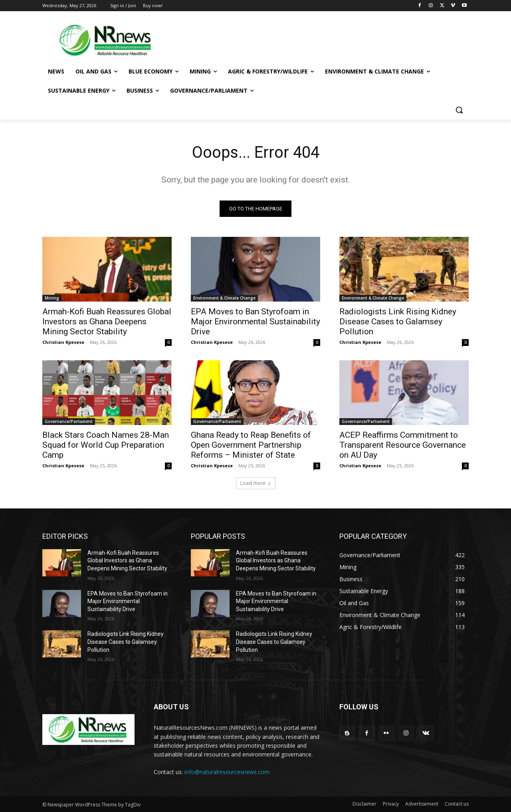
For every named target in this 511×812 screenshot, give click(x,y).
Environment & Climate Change (224, 298)
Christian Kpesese (63, 342)
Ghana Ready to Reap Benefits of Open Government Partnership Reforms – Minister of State (251, 445)
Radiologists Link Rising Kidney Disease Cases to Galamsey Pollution (398, 322)
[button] (459, 110)
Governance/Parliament (69, 421)
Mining (52, 298)
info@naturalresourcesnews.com (227, 772)
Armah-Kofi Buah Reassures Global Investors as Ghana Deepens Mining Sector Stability (107, 322)
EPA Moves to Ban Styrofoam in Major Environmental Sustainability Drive (255, 322)
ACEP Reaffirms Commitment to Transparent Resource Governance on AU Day (403, 445)
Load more (256, 483)
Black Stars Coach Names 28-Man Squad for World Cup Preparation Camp (106, 445)
